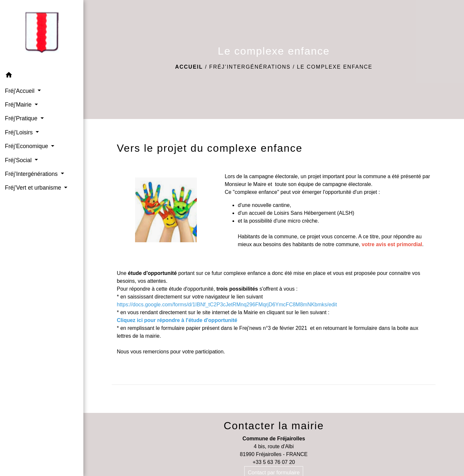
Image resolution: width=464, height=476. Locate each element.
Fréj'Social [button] (19, 160)
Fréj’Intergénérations (250, 67)
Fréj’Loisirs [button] (20, 132)
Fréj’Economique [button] (27, 146)
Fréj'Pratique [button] (22, 118)
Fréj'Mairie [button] (19, 105)
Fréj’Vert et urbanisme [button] (34, 188)
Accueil (189, 67)
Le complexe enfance (335, 67)
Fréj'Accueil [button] (20, 91)
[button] (42, 76)
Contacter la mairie (274, 426)
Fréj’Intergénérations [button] (32, 174)
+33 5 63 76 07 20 (274, 462)
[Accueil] (42, 34)
